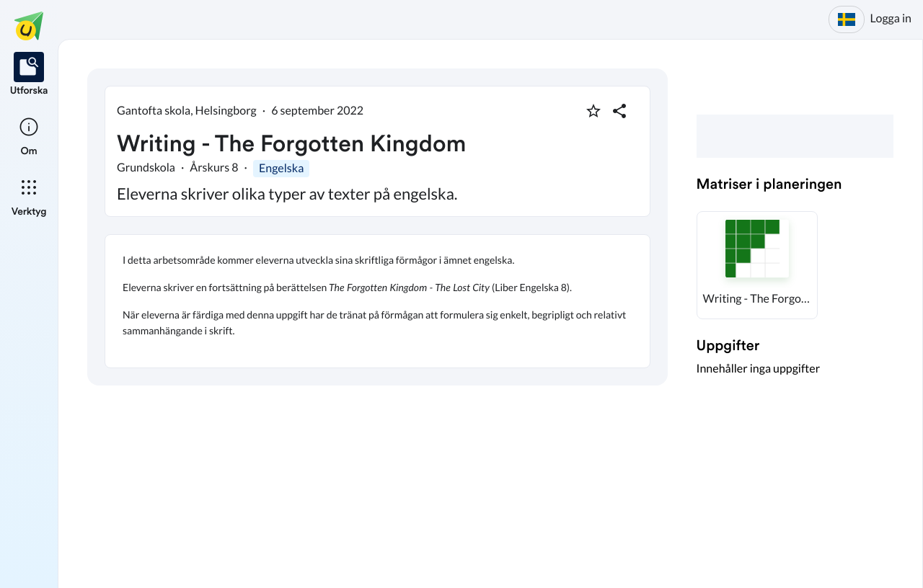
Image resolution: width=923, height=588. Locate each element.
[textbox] (377, 301)
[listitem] (29, 75)
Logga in (891, 18)
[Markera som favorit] (593, 111)
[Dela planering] (619, 111)
